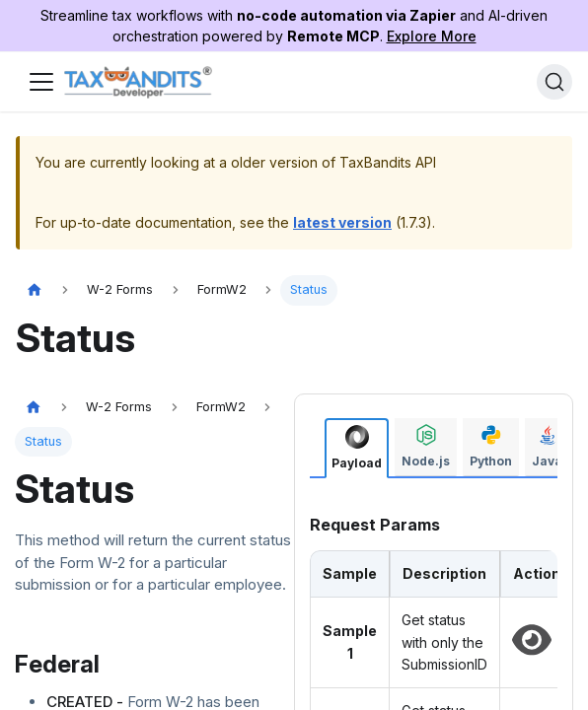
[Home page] (35, 290)
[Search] (554, 82)
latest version (342, 222)
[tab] (357, 448)
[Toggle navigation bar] (41, 82)
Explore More (432, 36)
